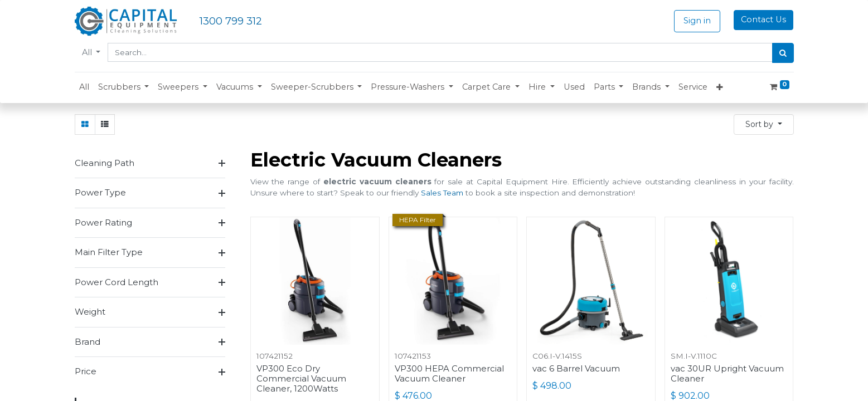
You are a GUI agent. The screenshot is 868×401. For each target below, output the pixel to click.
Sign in (697, 21)
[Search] (783, 53)
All (88, 52)
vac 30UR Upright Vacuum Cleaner (727, 374)
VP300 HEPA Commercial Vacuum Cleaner (449, 374)
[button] (764, 124)
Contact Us (763, 19)
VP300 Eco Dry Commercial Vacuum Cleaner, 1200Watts (301, 379)
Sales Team (442, 193)
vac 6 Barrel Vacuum (576, 369)
